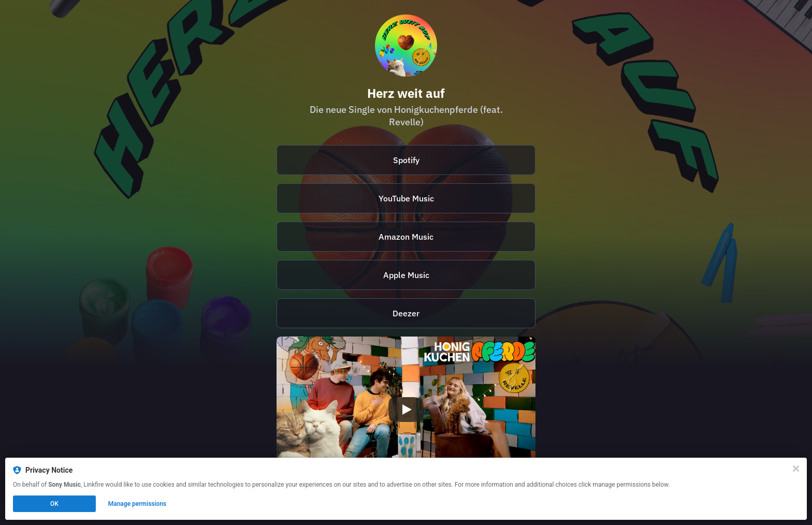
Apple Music (406, 275)
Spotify (406, 160)
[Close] (796, 469)
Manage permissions (137, 504)
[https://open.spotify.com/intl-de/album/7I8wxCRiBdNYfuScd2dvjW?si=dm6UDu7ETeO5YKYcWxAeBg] (406, 160)
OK (54, 504)
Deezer (406, 313)
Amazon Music (406, 237)
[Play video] (406, 410)
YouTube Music (406, 198)
